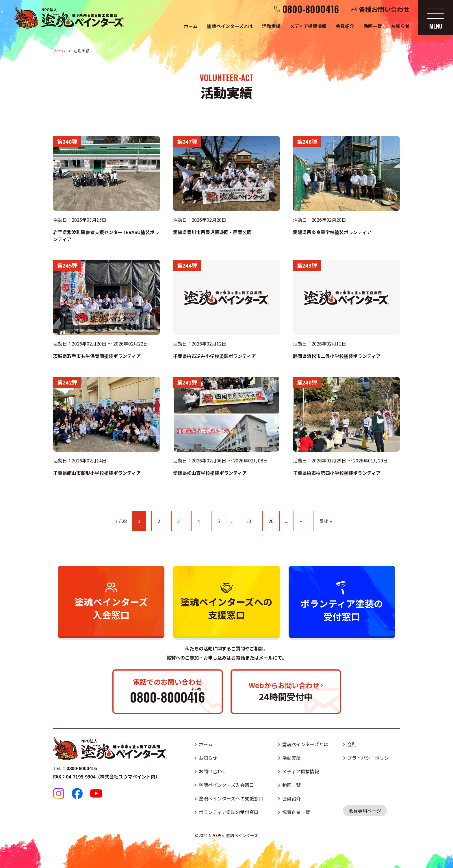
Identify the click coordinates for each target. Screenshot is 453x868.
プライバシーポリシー (370, 758)
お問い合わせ (213, 771)
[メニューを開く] (436, 17)
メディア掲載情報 (308, 26)
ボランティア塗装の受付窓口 (229, 812)
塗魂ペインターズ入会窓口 (226, 785)
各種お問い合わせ (384, 9)
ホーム (191, 26)
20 (271, 521)
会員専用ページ (365, 811)
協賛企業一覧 (296, 812)
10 (248, 521)
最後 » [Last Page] (326, 521)
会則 (352, 744)
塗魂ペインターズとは (230, 26)
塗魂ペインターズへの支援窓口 (231, 798)
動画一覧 (373, 26)
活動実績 (271, 26)
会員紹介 (345, 26)
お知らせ (400, 26)
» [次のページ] (301, 521)
